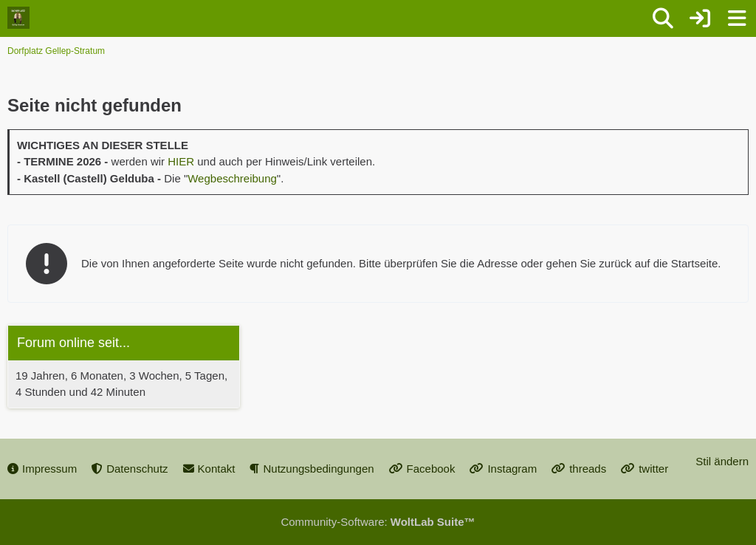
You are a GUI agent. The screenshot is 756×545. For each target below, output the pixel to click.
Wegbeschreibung (232, 178)
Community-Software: (378, 522)
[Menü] (737, 18)
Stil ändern (722, 461)
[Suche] (663, 18)
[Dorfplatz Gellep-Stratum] (18, 18)
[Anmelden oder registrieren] (700, 18)
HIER (181, 161)
